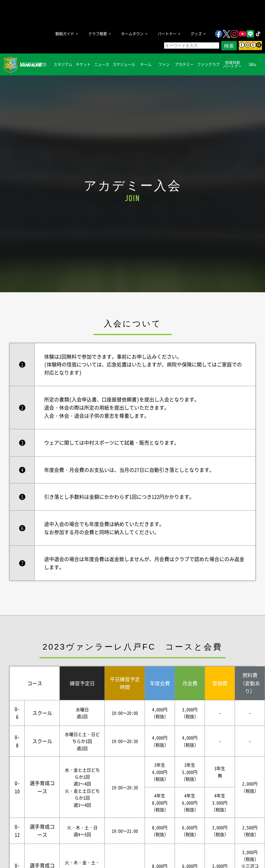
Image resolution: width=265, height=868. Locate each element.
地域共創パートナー (232, 64)
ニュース (102, 64)
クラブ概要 (98, 34)
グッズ (196, 34)
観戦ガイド (65, 34)
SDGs (253, 64)
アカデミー (184, 64)
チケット (83, 64)
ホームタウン (132, 34)
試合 (43, 64)
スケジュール (124, 64)
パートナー (167, 34)
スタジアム (63, 64)
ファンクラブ (208, 64)
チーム (146, 64)
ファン (164, 64)
